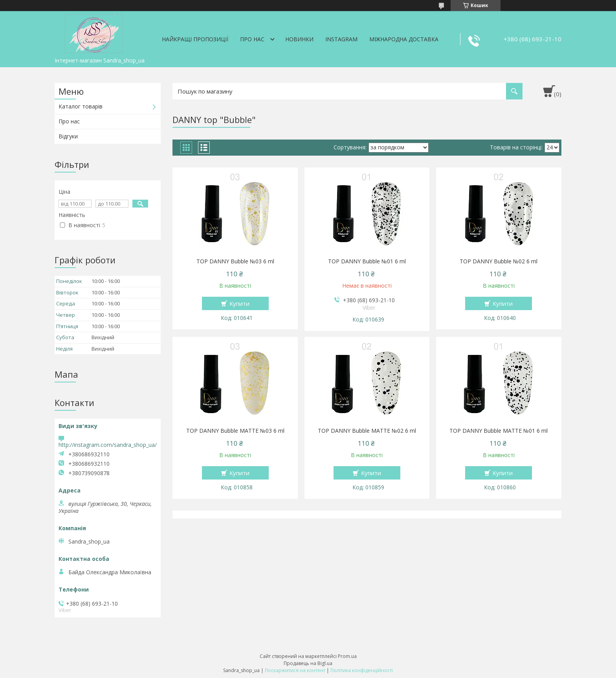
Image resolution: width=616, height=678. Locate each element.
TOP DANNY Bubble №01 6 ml (367, 261)
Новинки (299, 39)
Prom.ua (347, 656)
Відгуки (68, 136)
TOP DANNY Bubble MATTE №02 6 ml (367, 431)
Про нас (252, 39)
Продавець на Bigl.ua (308, 663)
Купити (239, 303)
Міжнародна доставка (404, 39)
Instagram (341, 39)
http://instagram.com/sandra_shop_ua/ (108, 445)
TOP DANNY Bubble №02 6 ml (499, 261)
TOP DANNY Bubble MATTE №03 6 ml (235, 431)
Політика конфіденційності (362, 670)
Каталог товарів (81, 106)
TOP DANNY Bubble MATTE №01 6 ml (499, 431)
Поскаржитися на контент (295, 670)
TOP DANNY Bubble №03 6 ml (235, 261)
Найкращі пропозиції (195, 39)
